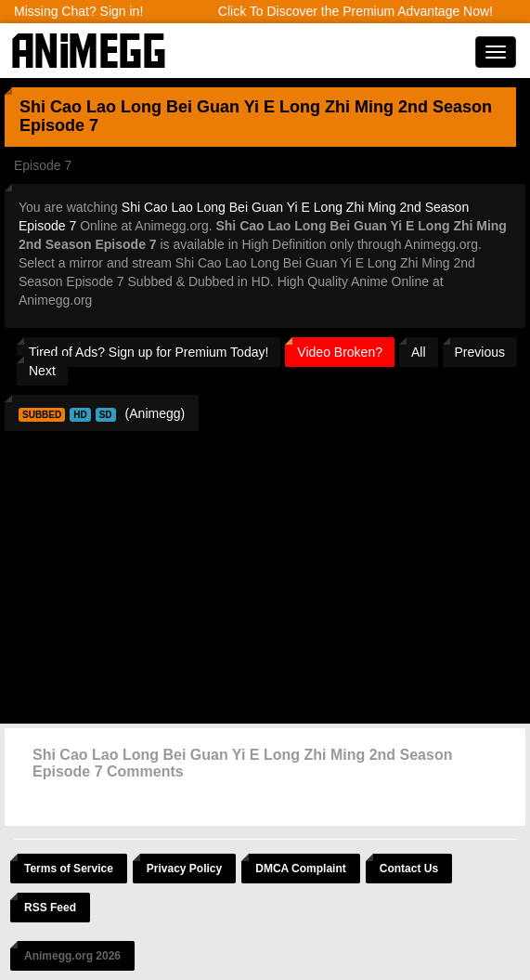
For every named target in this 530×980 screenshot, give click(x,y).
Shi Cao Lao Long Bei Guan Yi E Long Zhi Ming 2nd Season (256, 107)
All (419, 352)
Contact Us (409, 869)
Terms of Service (69, 869)
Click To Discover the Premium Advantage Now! (355, 11)
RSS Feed (50, 908)
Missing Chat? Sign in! (78, 11)
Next (42, 371)
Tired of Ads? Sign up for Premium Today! (149, 352)
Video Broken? (340, 352)
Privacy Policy (184, 869)
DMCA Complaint (301, 869)
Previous (480, 352)
